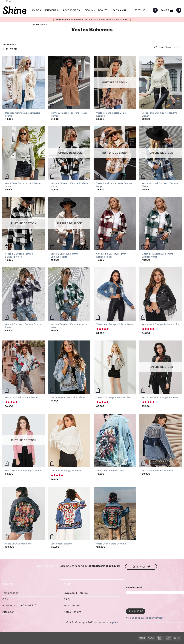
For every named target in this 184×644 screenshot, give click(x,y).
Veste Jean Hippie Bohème (111, 544)
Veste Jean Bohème (62, 544)
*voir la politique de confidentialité (145, 618)
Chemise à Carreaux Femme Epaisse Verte (158, 255)
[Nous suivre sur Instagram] (7, 2)
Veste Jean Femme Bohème (157, 471)
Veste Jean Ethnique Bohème (21, 397)
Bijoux (90, 10)
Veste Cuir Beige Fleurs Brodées (114, 397)
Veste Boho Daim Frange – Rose (23, 471)
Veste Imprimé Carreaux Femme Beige (114, 185)
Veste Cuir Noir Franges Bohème (160, 397)
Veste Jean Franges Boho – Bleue (115, 324)
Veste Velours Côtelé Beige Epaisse (111, 114)
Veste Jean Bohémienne (18, 544)
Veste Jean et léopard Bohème (68, 397)
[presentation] (150, 600)
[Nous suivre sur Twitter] (10, 2)
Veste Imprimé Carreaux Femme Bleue (160, 185)
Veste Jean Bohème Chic (110, 471)
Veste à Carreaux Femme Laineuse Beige (65, 255)
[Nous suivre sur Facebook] (4, 2)
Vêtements (52, 10)
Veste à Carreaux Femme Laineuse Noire (19, 255)
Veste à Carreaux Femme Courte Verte (69, 326)
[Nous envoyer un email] (13, 2)
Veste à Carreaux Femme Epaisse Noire (69, 185)
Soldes (36, 10)
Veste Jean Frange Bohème (66, 471)
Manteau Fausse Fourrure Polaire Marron (69, 114)
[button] (155, 10)
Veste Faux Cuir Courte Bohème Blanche (160, 114)
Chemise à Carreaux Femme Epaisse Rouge (112, 255)
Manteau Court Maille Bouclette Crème (22, 114)
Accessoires (72, 10)
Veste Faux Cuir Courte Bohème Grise (23, 185)
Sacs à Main (121, 10)
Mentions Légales (107, 622)
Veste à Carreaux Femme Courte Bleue (23, 326)
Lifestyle (140, 10)
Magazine (40, 24)
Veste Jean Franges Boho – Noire (160, 324)
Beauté (104, 10)
